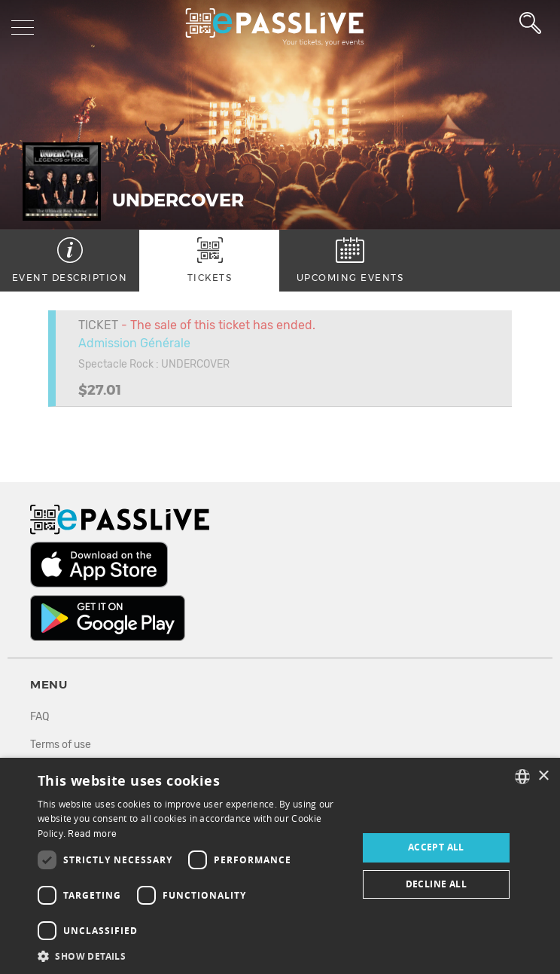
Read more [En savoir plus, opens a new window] (92, 834)
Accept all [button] (436, 847)
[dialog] (280, 866)
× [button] (543, 776)
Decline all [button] (436, 884)
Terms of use (61, 745)
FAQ (40, 717)
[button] (193, 956)
